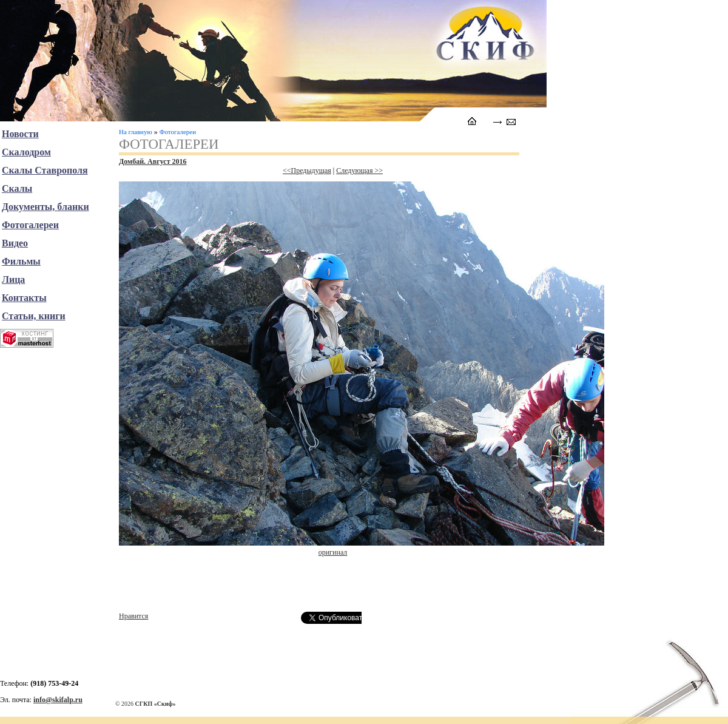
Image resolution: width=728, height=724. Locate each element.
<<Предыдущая (307, 171)
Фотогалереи (178, 132)
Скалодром (26, 152)
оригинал (333, 552)
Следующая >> (359, 171)
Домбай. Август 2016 (153, 161)
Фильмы (21, 261)
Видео (15, 243)
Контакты (24, 298)
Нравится (133, 616)
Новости (20, 134)
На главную (136, 132)
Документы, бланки (45, 207)
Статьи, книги (34, 316)
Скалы (17, 188)
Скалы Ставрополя (45, 170)
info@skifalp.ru (58, 700)
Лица (13, 279)
